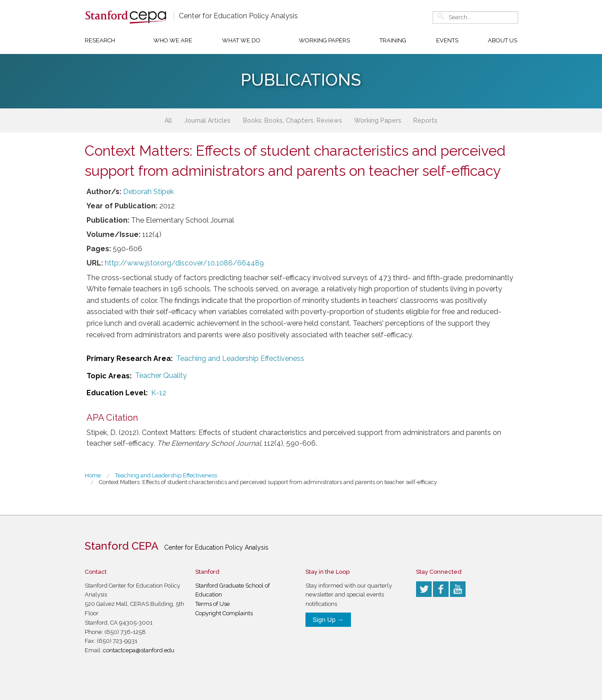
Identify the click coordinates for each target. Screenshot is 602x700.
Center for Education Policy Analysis (238, 16)
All (168, 120)
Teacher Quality (161, 375)
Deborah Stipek (148, 192)
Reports (425, 120)
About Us (503, 40)
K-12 (159, 393)
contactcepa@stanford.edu (139, 650)
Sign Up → (328, 620)
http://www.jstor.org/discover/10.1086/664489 (184, 263)
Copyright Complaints (224, 613)
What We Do (241, 40)
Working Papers (324, 40)
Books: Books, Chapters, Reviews (293, 120)
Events (447, 40)
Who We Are (173, 40)
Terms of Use (212, 604)
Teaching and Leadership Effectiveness (240, 358)
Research (100, 40)
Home (93, 475)
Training (393, 40)
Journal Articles (207, 120)
